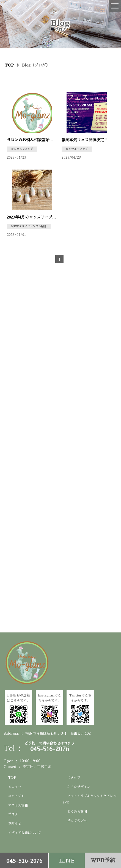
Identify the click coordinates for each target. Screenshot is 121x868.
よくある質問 (77, 812)
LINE (67, 861)
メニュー (15, 787)
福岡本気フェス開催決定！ (85, 140)
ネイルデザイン (79, 787)
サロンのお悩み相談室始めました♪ (38, 140)
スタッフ (74, 778)
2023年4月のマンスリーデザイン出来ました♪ (47, 217)
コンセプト (16, 796)
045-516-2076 (24, 861)
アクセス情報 (18, 805)
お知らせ (15, 823)
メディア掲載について (24, 833)
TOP (12, 778)
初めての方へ (77, 821)
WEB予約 (103, 860)
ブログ (13, 814)
